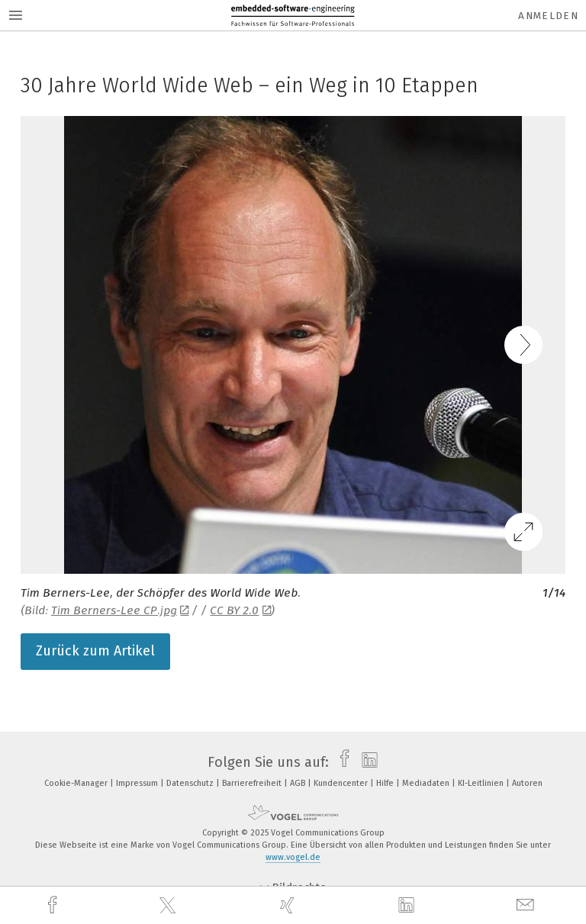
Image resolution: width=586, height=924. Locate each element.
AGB (299, 783)
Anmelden (548, 16)
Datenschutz (191, 783)
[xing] (289, 905)
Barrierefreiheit (253, 783)
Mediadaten (427, 783)
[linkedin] (408, 906)
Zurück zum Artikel (95, 651)
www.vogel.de (293, 857)
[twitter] (169, 906)
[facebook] (54, 905)
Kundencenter (342, 783)
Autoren (527, 783)
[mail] (527, 905)
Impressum (138, 783)
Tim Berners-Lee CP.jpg (120, 610)
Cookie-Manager (77, 783)
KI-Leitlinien (482, 783)
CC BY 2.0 (240, 610)
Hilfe (386, 783)
